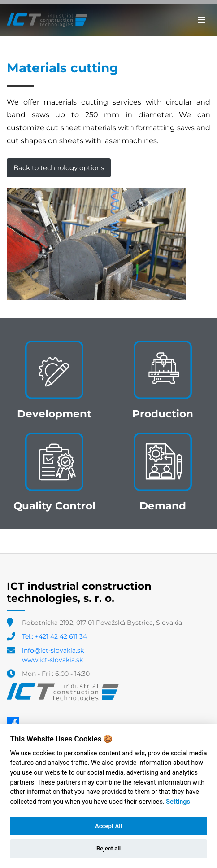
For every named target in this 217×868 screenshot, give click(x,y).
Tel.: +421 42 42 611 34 (54, 636)
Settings (178, 802)
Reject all (108, 848)
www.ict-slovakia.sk (52, 660)
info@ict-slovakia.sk (53, 650)
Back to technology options (59, 168)
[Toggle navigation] (202, 20)
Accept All (108, 826)
